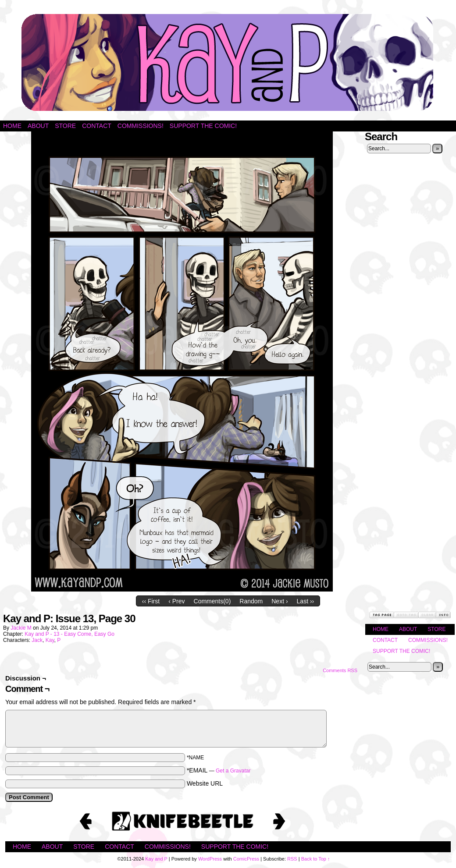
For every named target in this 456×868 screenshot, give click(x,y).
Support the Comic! (203, 126)
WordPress (210, 859)
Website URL (205, 783)
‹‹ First (151, 601)
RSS (292, 859)
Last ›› (306, 601)
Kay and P (228, 62)
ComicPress (246, 859)
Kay (50, 640)
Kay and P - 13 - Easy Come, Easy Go (69, 634)
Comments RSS (340, 670)
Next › (280, 601)
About (38, 126)
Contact (97, 126)
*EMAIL (219, 770)
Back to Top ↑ (316, 859)
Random (251, 601)
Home (12, 126)
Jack (37, 640)
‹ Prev (176, 601)
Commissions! (141, 126)
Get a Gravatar (233, 771)
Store (65, 126)
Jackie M (21, 628)
